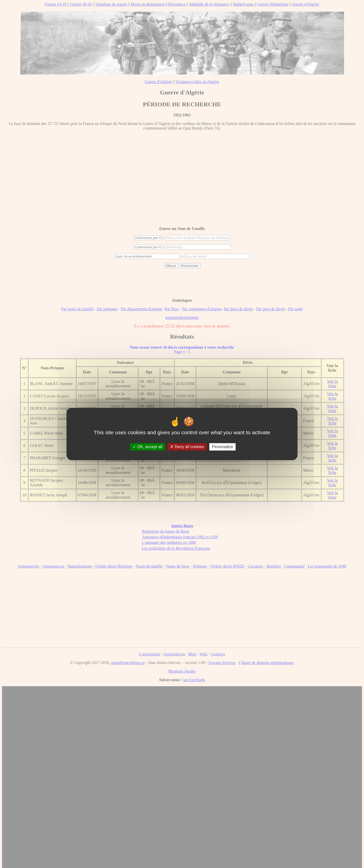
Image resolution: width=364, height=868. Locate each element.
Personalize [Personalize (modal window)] (222, 447)
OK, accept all (147, 447)
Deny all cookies (187, 447)
